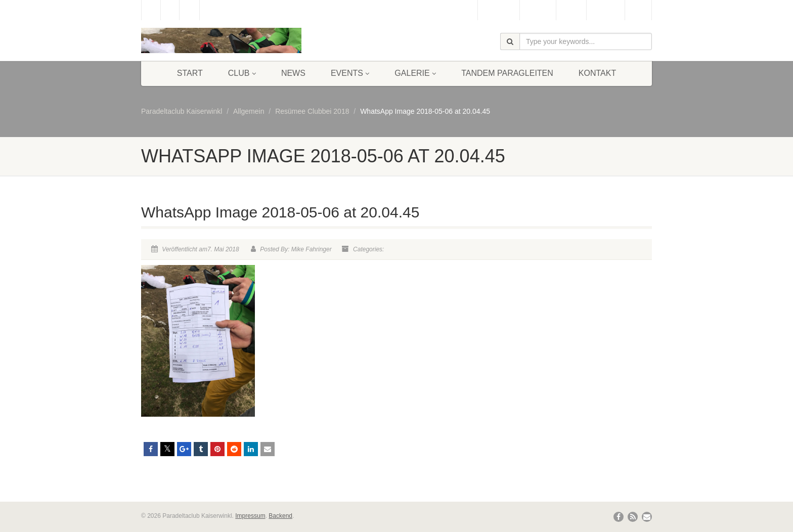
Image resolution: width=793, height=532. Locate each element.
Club (242, 73)
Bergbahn (606, 10)
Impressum (250, 516)
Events (350, 73)
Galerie (415, 73)
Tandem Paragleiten (507, 73)
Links (638, 10)
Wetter (571, 10)
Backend (280, 516)
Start (190, 73)
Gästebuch (498, 10)
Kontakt (597, 73)
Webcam (538, 10)
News (293, 73)
